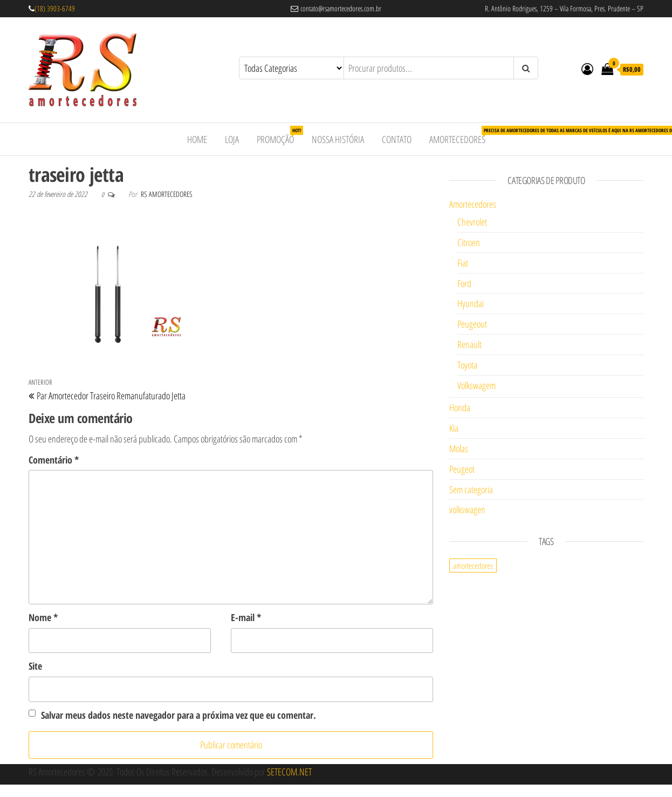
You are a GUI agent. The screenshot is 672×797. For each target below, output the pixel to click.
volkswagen (467, 509)
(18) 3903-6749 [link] (55, 8)
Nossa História (338, 139)
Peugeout (472, 324)
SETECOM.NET (289, 772)
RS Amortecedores (167, 194)
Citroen (469, 242)
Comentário (54, 460)
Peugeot (462, 469)
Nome (43, 617)
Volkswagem (476, 385)
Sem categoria (471, 489)
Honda (460, 407)
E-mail (246, 617)
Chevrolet (472, 222)
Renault (469, 344)
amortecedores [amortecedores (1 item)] (473, 566)
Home (197, 139)
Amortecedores (461, 136)
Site (35, 666)
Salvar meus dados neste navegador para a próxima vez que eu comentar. (179, 715)
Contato (397, 139)
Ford (464, 283)
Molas (459, 448)
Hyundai (471, 303)
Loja (232, 139)
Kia (454, 428)
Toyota (467, 365)
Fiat (463, 263)
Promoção (279, 136)
